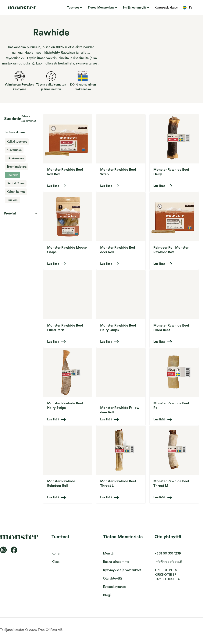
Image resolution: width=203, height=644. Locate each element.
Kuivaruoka (14, 150)
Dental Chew (16, 183)
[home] (27, 8)
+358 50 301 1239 (168, 553)
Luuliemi (12, 200)
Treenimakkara (17, 167)
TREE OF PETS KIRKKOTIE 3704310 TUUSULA (167, 575)
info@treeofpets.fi (168, 562)
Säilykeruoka (15, 158)
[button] (74, 8)
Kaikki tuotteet (17, 142)
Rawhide (12, 175)
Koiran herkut (16, 192)
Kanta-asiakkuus (166, 8)
